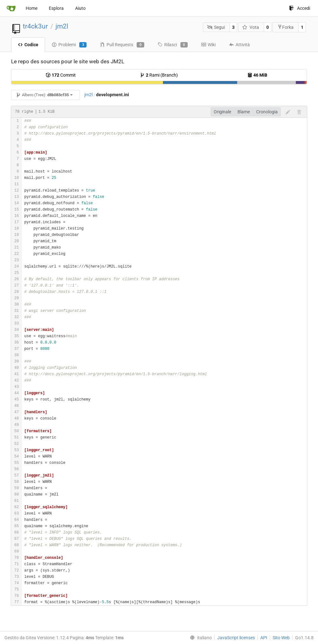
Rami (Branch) (159, 75)
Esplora (56, 8)
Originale (222, 112)
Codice (28, 45)
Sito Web (281, 638)
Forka (286, 27)
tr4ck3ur (35, 26)
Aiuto (80, 8)
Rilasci (173, 45)
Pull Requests (122, 45)
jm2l (62, 26)
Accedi (300, 8)
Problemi (69, 45)
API (264, 638)
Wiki (208, 45)
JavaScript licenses (236, 638)
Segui (216, 27)
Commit (61, 75)
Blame (244, 112)
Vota (251, 27)
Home (32, 8)
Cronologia (267, 112)
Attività (239, 45)
